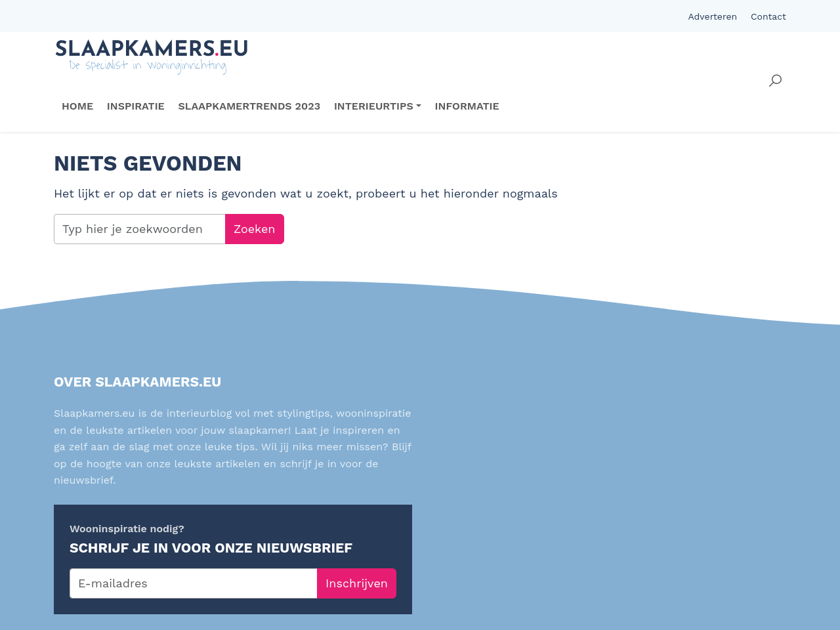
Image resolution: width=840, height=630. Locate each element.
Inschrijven (357, 583)
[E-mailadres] (194, 583)
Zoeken (255, 229)
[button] (775, 81)
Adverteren (712, 16)
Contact (768, 16)
